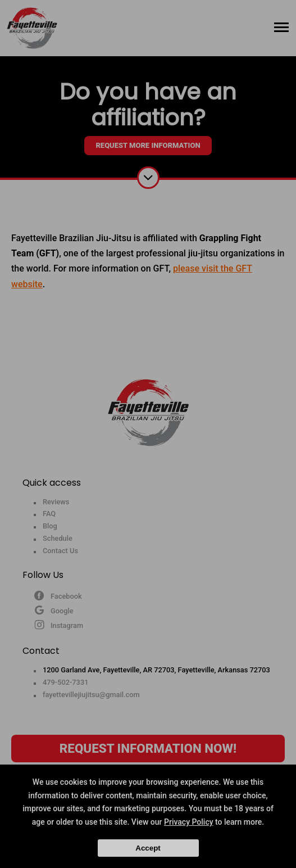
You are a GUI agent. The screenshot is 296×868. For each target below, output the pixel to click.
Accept (148, 848)
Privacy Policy (189, 822)
